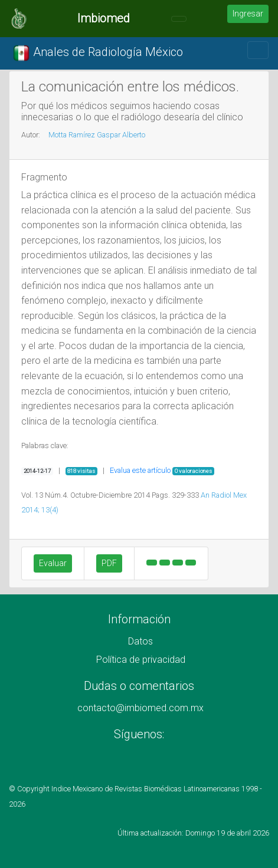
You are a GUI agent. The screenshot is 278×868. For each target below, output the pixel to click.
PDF (109, 563)
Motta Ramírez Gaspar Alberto (97, 135)
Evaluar (53, 563)
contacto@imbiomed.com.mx (140, 708)
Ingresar (248, 14)
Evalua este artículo (140, 470)
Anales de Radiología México (98, 53)
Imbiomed (104, 18)
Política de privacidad (141, 660)
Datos (140, 641)
